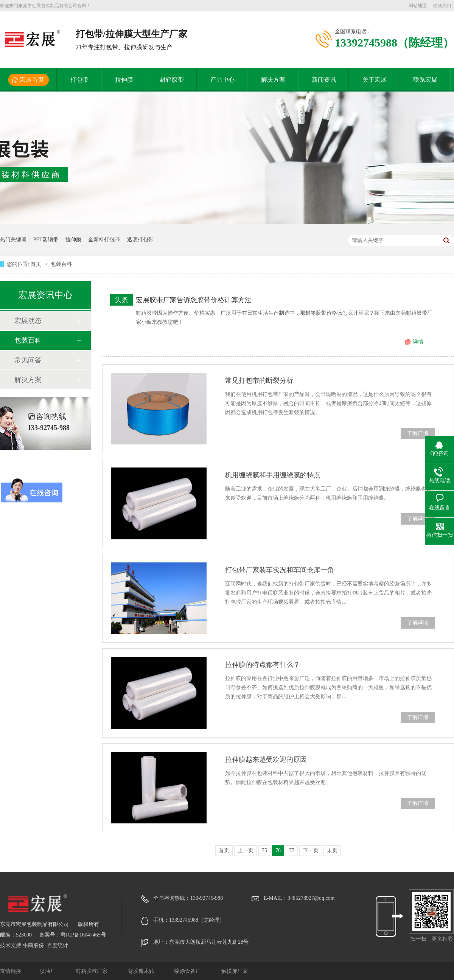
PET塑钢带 (46, 240)
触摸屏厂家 (235, 971)
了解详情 (418, 433)
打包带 (79, 80)
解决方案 (273, 80)
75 (264, 850)
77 (292, 850)
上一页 (246, 850)
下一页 (311, 850)
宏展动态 (28, 321)
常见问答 (28, 360)
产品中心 (222, 80)
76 (278, 850)
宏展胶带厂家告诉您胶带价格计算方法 (194, 300)
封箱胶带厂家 (92, 971)
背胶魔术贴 (142, 971)
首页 (37, 264)
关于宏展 (375, 80)
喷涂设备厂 (188, 971)
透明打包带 (140, 240)
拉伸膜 (124, 80)
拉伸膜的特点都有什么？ (263, 665)
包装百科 (61, 264)
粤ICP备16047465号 (83, 935)
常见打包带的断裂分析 (259, 381)
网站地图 (418, 6)
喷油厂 (48, 971)
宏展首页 (32, 80)
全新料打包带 (104, 240)
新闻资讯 (324, 80)
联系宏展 (425, 80)
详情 (418, 342)
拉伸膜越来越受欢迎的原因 (266, 759)
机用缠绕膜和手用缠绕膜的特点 (273, 475)
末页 (332, 850)
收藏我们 (442, 6)
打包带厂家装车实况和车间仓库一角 (280, 570)
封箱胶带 (172, 80)
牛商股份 (33, 945)
